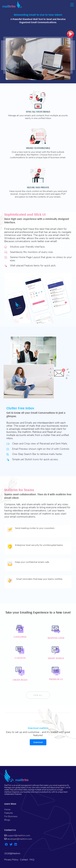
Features (9, 813)
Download (38, 742)
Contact (24, 860)
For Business (11, 816)
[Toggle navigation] (71, 5)
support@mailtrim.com (17, 836)
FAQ (32, 860)
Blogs (7, 820)
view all (38, 695)
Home (7, 810)
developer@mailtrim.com (18, 839)
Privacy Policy (11, 860)
